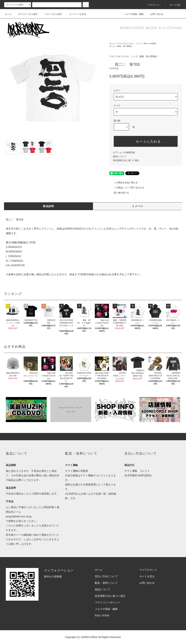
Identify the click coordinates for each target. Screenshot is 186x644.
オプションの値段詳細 (124, 152)
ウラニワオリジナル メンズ (129, 43)
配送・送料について (106, 583)
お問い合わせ (155, 14)
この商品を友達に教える (124, 183)
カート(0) (173, 5)
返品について (120, 156)
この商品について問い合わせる (127, 188)
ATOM (106, 616)
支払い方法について (106, 576)
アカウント (152, 5)
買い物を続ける (119, 193)
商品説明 (48, 206)
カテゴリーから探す (26, 14)
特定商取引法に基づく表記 (126, 160)
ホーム (8, 14)
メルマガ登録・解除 (132, 14)
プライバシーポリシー (108, 602)
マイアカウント (148, 570)
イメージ (138, 206)
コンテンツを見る (75, 14)
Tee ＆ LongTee (150, 43)
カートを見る (147, 576)
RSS (97, 616)
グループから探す (51, 14)
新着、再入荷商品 (125, 46)
